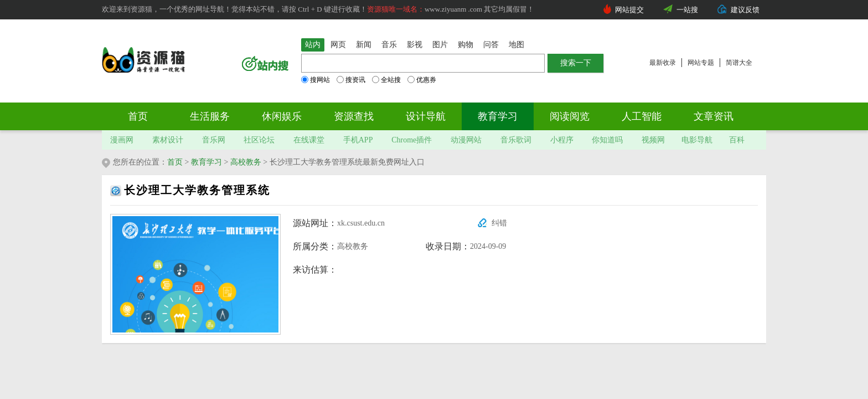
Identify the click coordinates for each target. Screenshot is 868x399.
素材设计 (168, 140)
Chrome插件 (412, 140)
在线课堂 (309, 140)
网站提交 (629, 10)
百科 (737, 140)
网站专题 (701, 63)
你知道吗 (607, 140)
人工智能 (642, 116)
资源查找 (354, 116)
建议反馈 (745, 10)
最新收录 (663, 63)
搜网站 (316, 80)
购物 (466, 45)
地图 (516, 45)
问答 (491, 45)
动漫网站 (466, 140)
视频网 (653, 140)
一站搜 (687, 10)
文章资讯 (714, 116)
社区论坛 (259, 140)
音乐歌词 (516, 140)
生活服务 (210, 116)
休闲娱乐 (282, 116)
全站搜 (386, 80)
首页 (138, 116)
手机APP (358, 140)
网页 (338, 45)
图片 (440, 45)
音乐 (389, 45)
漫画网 (122, 140)
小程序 (562, 140)
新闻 (364, 45)
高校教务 (246, 162)
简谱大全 (739, 63)
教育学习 (498, 116)
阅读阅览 (570, 116)
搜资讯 (351, 80)
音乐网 (214, 140)
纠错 (499, 223)
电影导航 (697, 140)
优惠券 (422, 80)
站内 (313, 45)
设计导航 (426, 116)
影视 (415, 45)
